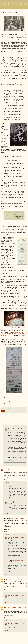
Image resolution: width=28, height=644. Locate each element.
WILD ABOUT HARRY (14, 4)
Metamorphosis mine (9, 404)
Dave (5, 469)
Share (3, 411)
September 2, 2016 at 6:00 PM (16, 580)
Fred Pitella (14, 340)
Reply (6, 423)
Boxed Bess (7, 400)
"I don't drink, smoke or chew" (11, 402)
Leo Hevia (7, 580)
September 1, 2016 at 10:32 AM (17, 518)
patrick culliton (12, 485)
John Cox (10, 429)
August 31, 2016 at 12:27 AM (13, 469)
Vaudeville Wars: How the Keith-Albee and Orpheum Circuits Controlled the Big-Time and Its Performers (14, 334)
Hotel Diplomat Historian (10, 608)
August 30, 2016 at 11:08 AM (17, 419)
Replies (8, 426)
